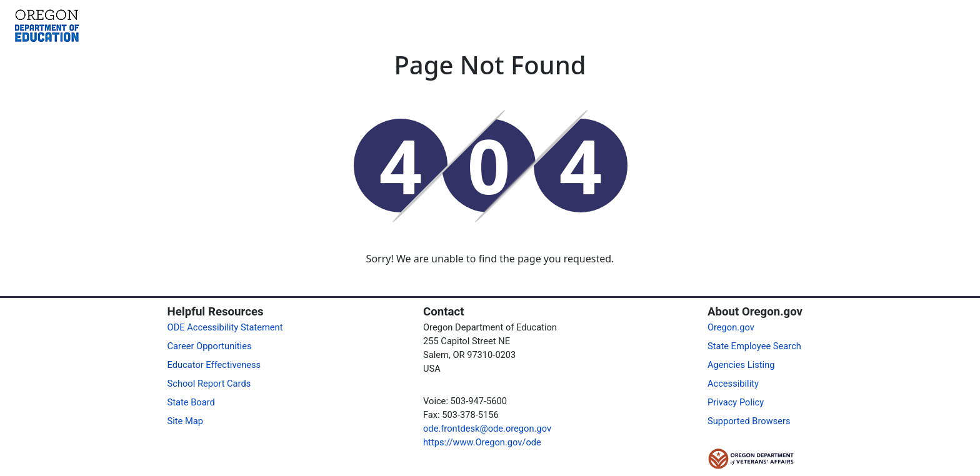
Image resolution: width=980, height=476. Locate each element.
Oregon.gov (731, 327)
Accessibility (733, 384)
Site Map (185, 421)
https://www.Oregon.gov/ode (482, 442)
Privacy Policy (736, 402)
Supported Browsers (749, 421)
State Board (191, 402)
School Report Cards (209, 384)
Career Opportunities (210, 346)
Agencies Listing (741, 365)
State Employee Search (754, 346)
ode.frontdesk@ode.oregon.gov (487, 429)
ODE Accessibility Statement (225, 327)
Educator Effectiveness (214, 365)
